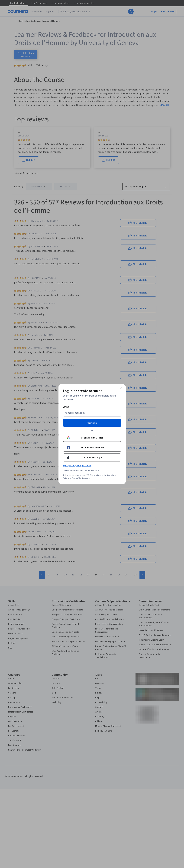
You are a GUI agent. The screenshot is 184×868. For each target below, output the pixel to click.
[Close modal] (121, 388)
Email (67, 407)
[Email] (92, 413)
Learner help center (92, 470)
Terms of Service (78, 478)
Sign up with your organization (77, 465)
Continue (92, 423)
